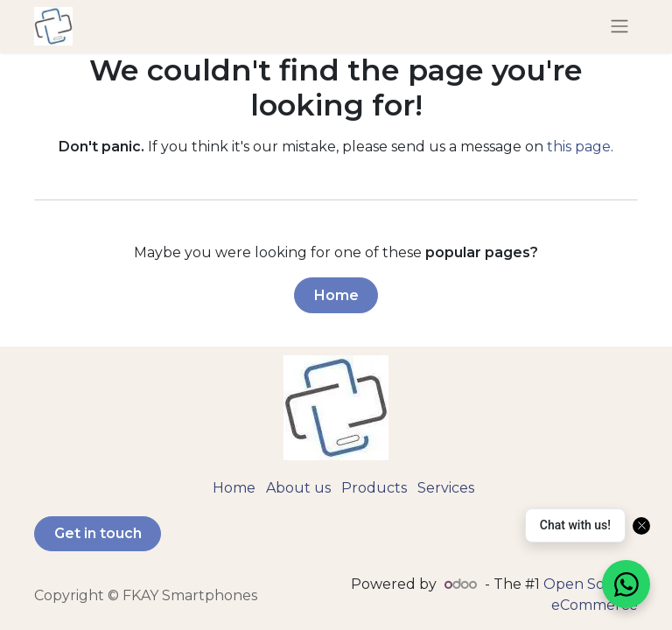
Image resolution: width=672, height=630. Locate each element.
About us (298, 488)
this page (579, 147)
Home (336, 295)
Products (374, 488)
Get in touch (98, 533)
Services (446, 488)
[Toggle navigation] (619, 27)
